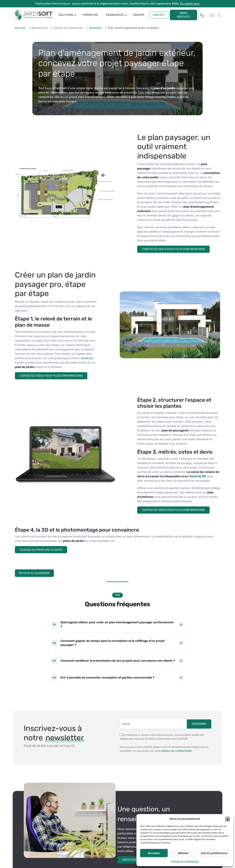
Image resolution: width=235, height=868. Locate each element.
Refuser (183, 853)
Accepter (154, 853)
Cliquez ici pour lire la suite (41, 549)
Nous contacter (135, 859)
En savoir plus (190, 4)
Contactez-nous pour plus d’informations (174, 249)
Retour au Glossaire (35, 572)
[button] (228, 819)
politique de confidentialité (176, 750)
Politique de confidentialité (185, 861)
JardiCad (87, 358)
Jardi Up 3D (197, 476)
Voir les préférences (214, 853)
